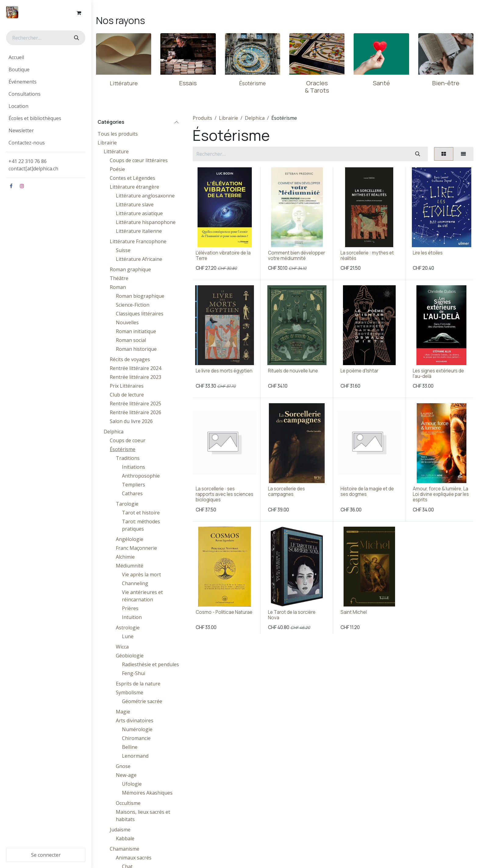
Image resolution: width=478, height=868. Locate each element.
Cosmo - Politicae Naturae (224, 612)
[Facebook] (11, 186)
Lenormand (135, 756)
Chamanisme (125, 849)
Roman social (131, 340)
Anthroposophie (141, 476)
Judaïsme (120, 830)
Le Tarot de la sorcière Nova (292, 615)
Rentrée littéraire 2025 (136, 404)
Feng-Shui (134, 673)
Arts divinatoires (135, 720)
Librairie (107, 143)
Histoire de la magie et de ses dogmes (367, 491)
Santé (381, 83)
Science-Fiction (133, 305)
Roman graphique (130, 269)
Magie (123, 712)
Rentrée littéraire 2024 (136, 368)
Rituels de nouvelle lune (293, 371)
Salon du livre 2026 (131, 421)
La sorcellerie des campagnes (286, 491)
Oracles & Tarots (317, 87)
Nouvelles (127, 322)
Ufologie (132, 784)
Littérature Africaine (139, 259)
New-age (126, 775)
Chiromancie (136, 738)
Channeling (135, 583)
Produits (202, 118)
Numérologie (137, 729)
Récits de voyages (130, 359)
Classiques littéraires (140, 314)
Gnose (123, 766)
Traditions (128, 458)
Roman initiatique (136, 331)
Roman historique (136, 349)
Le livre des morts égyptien (224, 371)
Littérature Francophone (138, 241)
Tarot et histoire (141, 513)
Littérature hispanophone (146, 222)
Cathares (132, 493)
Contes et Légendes (132, 178)
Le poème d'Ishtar (359, 371)
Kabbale (125, 838)
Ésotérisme (123, 449)
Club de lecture (127, 395)
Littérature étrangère (134, 187)
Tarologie (127, 504)
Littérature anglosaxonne (145, 196)
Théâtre (119, 278)
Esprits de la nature (138, 684)
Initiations (134, 467)
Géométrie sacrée (142, 701)
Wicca (122, 647)
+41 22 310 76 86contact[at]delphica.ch (34, 165)
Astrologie (128, 628)
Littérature (116, 151)
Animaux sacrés (134, 858)
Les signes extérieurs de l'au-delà (438, 374)
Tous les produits (118, 134)
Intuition (132, 617)
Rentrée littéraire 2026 (136, 412)
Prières (130, 608)
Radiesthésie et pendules (150, 664)
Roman (118, 287)
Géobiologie (130, 656)
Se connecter (46, 855)
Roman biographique (140, 296)
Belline (130, 747)
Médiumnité (130, 566)
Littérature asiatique (139, 213)
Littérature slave (135, 205)
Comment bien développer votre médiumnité (296, 256)
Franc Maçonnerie (136, 548)
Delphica (114, 432)
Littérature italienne (139, 231)
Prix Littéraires (127, 386)
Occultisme (128, 803)
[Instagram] (22, 186)
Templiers (134, 485)
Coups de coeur (128, 440)
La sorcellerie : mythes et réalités (367, 256)
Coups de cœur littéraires (139, 160)
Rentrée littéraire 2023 (136, 377)
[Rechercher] (76, 38)
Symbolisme (130, 692)
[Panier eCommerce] (79, 13)
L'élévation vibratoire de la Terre (223, 256)
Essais (188, 83)
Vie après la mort (141, 575)
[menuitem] (46, 57)
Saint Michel (354, 612)
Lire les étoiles (428, 253)
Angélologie (130, 539)
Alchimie (125, 557)
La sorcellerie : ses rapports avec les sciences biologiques (225, 494)
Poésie (117, 169)
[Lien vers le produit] (124, 54)
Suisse (123, 250)
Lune (128, 636)
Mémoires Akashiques (147, 793)
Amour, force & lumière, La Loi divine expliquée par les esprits (441, 494)
